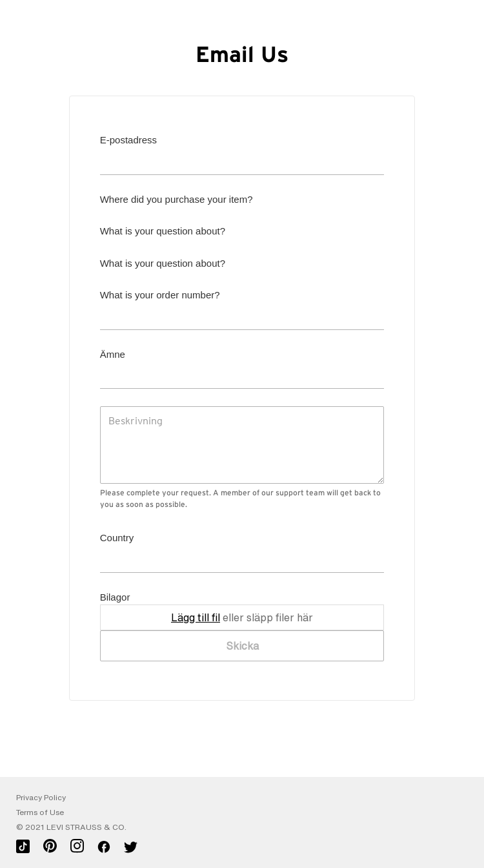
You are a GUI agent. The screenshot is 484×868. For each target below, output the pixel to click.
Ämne (113, 354)
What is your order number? (160, 295)
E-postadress (128, 140)
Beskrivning (136, 421)
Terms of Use (40, 812)
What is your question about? (163, 231)
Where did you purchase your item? (176, 199)
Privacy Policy (41, 798)
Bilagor (115, 597)
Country (117, 538)
